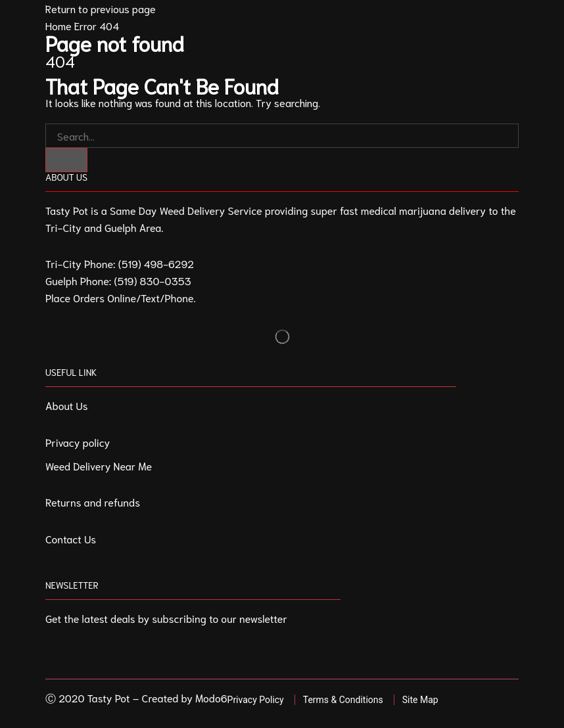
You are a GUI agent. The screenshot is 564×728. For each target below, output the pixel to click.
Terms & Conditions (343, 700)
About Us (67, 405)
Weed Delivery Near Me (99, 466)
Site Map (420, 700)
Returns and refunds (93, 502)
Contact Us (71, 538)
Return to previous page (101, 8)
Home (59, 25)
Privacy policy (78, 442)
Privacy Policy (256, 700)
